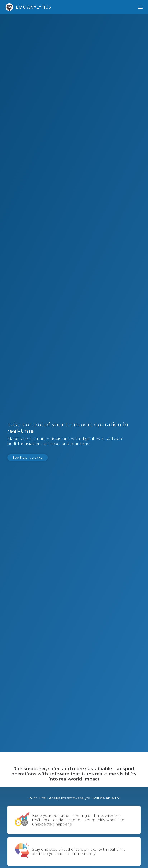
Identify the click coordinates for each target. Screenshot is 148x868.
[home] (51, 7)
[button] (140, 7)
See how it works (28, 458)
